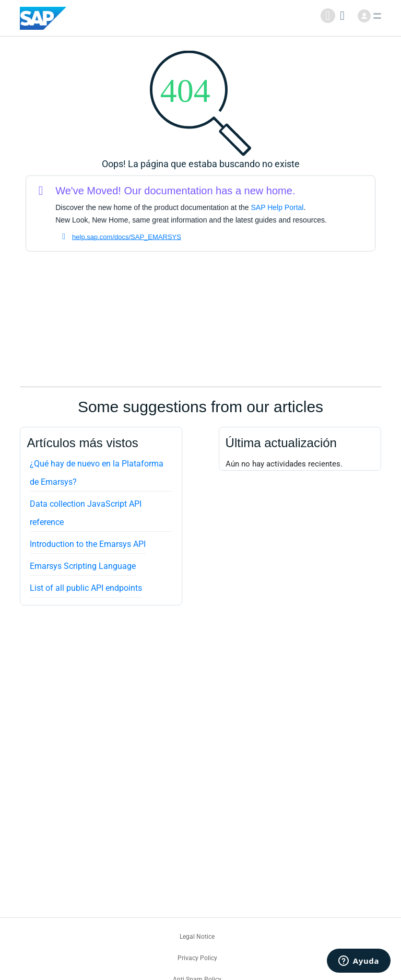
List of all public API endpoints (86, 588)
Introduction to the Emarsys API (88, 544)
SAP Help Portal (278, 207)
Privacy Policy (197, 958)
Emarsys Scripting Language (83, 566)
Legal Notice (197, 937)
